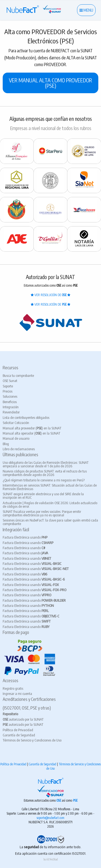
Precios (8, 391)
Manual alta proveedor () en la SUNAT (32, 428)
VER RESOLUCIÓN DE (50, 295)
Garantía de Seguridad (19, 735)
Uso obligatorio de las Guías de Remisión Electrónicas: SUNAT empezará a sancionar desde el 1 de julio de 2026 (46, 464)
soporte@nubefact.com (50, 818)
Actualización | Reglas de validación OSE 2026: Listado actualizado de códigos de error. (50, 505)
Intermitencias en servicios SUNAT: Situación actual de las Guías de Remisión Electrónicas (50, 487)
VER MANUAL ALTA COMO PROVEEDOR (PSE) (50, 83)
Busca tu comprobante (18, 375)
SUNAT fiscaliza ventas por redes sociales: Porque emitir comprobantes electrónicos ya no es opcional (42, 513)
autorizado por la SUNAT (23, 719)
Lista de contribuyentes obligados (26, 417)
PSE (75, 800)
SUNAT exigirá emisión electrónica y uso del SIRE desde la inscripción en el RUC (43, 496)
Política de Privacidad (18, 730)
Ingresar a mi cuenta (17, 694)
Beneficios (10, 402)
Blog (6, 444)
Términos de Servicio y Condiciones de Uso (32, 740)
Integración (11, 407)
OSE (59, 800)
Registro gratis (13, 688)
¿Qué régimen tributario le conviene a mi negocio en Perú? (44, 480)
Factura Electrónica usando (25, 537)
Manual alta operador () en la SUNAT (32, 433)
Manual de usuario (16, 438)
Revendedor (11, 412)
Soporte (8, 386)
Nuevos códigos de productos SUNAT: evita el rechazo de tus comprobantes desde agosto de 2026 (45, 473)
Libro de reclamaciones (19, 449)
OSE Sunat (10, 381)
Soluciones (10, 396)
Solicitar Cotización (16, 423)
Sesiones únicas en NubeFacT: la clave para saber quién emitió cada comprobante (50, 522)
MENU (86, 10)
